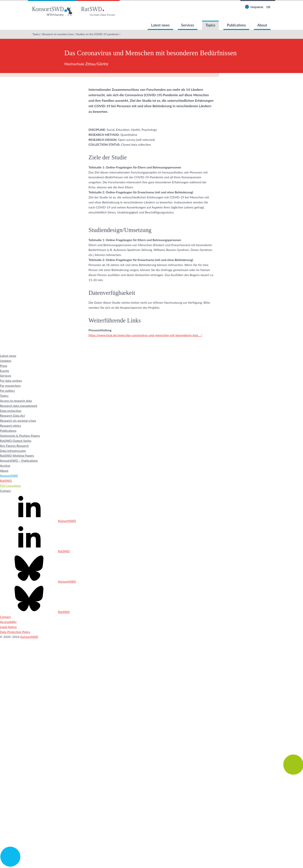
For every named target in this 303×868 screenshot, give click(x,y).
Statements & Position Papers (20, 436)
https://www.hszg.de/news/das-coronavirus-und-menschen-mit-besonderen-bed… (144, 335)
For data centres (11, 380)
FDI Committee (10, 486)
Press (4, 366)
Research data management (19, 406)
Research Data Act (12, 415)
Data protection (11, 411)
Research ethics (11, 425)
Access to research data (16, 401)
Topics (210, 25)
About (262, 25)
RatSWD (6, 481)
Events (5, 371)
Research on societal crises (58, 34)
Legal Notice (8, 627)
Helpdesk (257, 7)
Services (188, 25)
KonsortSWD (9, 476)
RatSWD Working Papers (17, 455)
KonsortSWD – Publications (19, 460)
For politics (7, 391)
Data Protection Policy (15, 632)
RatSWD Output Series (16, 441)
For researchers (10, 386)
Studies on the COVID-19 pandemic (97, 34)
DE (269, 7)
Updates (6, 361)
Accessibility (8, 622)
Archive (5, 465)
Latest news (160, 25)
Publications (236, 25)
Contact (5, 491)
